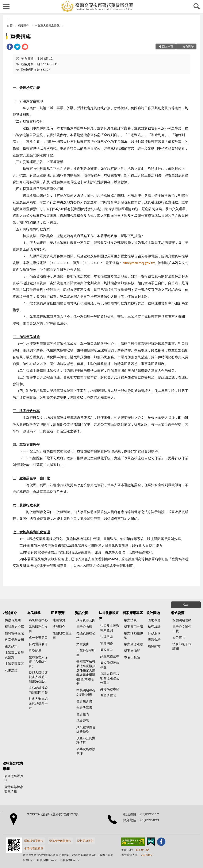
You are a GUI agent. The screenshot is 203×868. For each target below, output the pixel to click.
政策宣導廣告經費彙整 (86, 729)
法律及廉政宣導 (109, 615)
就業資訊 (83, 721)
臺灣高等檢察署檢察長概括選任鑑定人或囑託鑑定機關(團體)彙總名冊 (86, 672)
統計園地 (153, 613)
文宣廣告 (83, 644)
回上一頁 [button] (168, 46)
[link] (10, 47)
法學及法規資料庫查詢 (110, 628)
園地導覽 (154, 620)
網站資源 (178, 613)
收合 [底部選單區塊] (186, 604)
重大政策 (11, 646)
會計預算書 (84, 701)
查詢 (197, 6)
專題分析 (154, 640)
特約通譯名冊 (38, 644)
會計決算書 (84, 707)
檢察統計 (154, 626)
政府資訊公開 (86, 620)
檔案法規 (130, 620)
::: (2, 2)
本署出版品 (132, 657)
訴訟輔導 (35, 650)
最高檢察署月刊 (14, 778)
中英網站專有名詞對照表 (86, 692)
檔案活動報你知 (134, 635)
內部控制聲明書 (86, 653)
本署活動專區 (14, 664)
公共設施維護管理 (86, 751)
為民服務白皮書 (38, 629)
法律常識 (107, 637)
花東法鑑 (11, 670)
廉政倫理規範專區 (110, 665)
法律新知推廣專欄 (13, 766)
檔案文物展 (132, 650)
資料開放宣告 (85, 841)
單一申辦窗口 (38, 637)
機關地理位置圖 (62, 635)
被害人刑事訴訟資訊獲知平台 (38, 703)
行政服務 (154, 633)
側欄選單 (6, 7)
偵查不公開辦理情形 (86, 740)
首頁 (10, 25)
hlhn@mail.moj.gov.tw (139, 263)
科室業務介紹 (14, 640)
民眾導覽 (58, 613)
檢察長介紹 (13, 620)
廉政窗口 (107, 650)
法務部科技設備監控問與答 (38, 690)
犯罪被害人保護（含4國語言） (38, 661)
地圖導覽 (59, 620)
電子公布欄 (84, 626)
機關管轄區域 (14, 633)
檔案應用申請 (134, 626)
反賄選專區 (108, 695)
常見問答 (107, 643)
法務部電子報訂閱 (182, 646)
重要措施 (20, 36)
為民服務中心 (38, 620)
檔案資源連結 (134, 644)
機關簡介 (24, 25)
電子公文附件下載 (182, 629)
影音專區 (179, 637)
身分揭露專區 (110, 689)
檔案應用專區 (133, 613)
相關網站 (154, 646)
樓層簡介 (59, 626)
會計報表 (83, 714)
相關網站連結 (182, 620)
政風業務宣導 (110, 656)
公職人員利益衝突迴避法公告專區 (110, 678)
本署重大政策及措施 (47, 25)
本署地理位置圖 (34, 848)
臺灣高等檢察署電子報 (14, 789)
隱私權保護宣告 (34, 841)
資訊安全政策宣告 (60, 841)
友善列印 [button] (188, 46)
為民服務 (34, 613)
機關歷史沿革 (14, 626)
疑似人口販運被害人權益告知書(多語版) (38, 677)
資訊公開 (82, 613)
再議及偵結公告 (86, 635)
